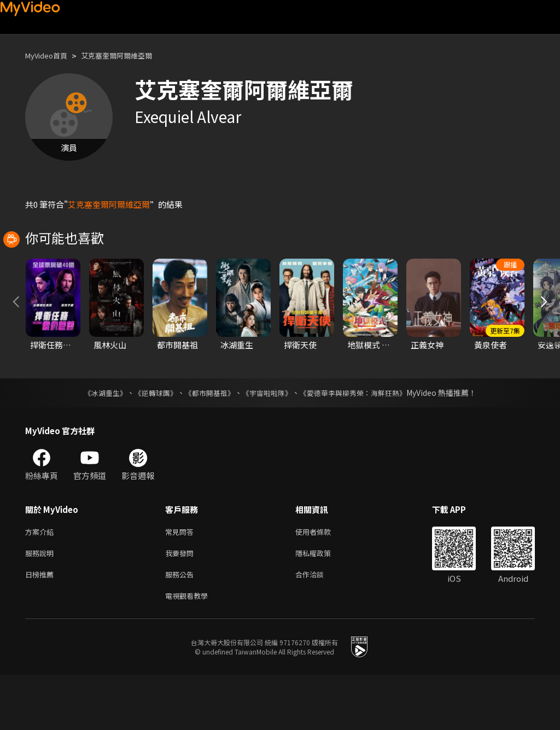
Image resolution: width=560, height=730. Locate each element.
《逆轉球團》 (149, 441)
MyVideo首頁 (50, 56)
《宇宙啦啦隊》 (268, 441)
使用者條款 (322, 581)
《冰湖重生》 (96, 441)
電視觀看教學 (190, 650)
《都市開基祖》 (207, 441)
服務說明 (42, 604)
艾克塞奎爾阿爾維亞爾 (130, 56)
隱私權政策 (322, 604)
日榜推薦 (42, 627)
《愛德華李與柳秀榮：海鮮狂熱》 (360, 441)
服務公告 (182, 627)
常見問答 (182, 581)
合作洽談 (318, 627)
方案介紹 (42, 581)
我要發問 (182, 604)
